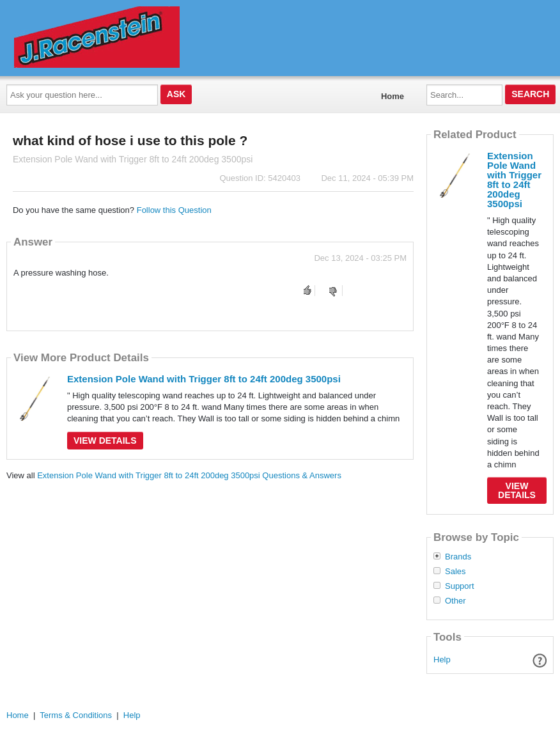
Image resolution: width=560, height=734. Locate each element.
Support (460, 586)
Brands (458, 557)
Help (442, 660)
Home (393, 96)
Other (455, 601)
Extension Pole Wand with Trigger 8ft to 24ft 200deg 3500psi (204, 379)
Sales (455, 572)
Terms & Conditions (76, 715)
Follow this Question (174, 210)
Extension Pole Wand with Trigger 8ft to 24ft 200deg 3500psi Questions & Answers (189, 475)
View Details (105, 441)
